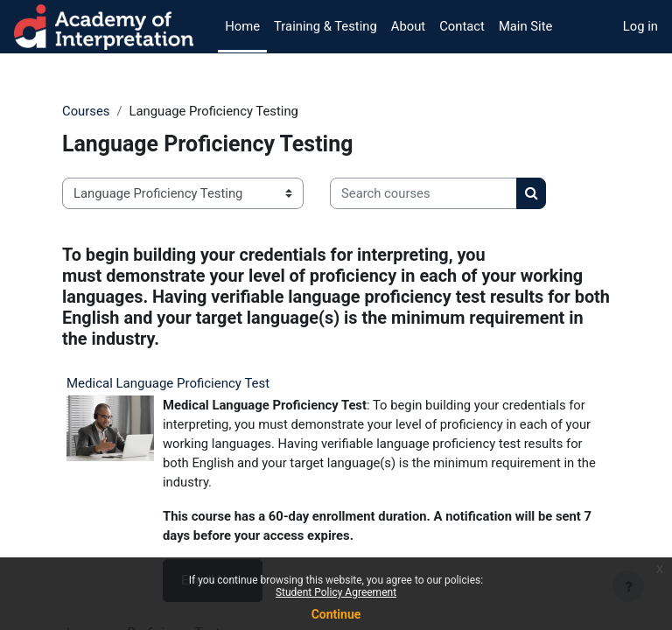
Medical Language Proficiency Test (168, 383)
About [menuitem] (408, 26)
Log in (640, 26)
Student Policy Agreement (336, 592)
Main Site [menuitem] (525, 26)
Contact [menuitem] (462, 26)
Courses (86, 111)
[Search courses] (423, 193)
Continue (336, 614)
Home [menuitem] (242, 26)
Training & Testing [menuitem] (325, 26)
